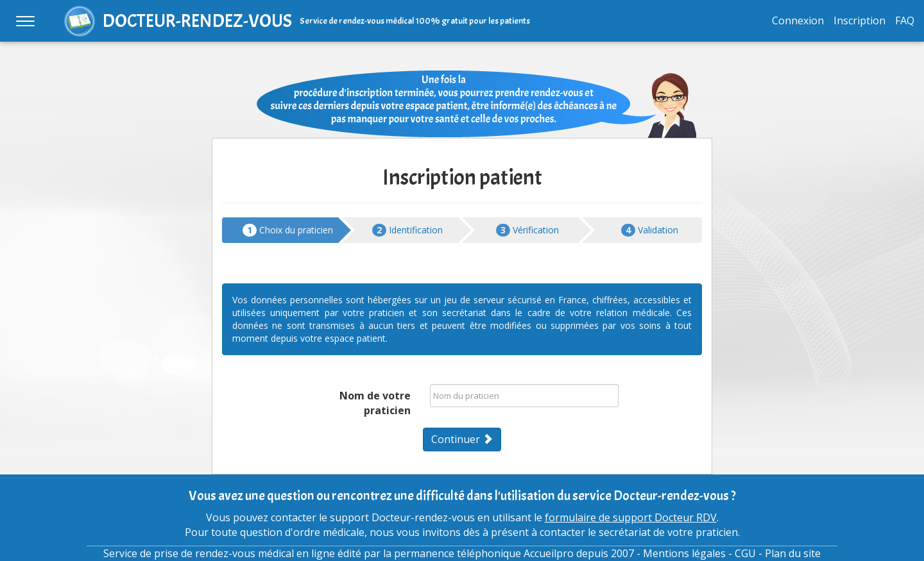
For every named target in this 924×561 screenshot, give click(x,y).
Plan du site (793, 553)
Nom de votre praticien (375, 403)
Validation (650, 230)
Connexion (798, 21)
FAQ (905, 21)
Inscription (860, 21)
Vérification (527, 230)
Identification (407, 230)
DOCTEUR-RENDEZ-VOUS (197, 21)
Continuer (462, 439)
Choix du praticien (288, 230)
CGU (745, 553)
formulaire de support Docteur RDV (631, 517)
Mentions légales (684, 553)
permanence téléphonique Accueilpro (484, 553)
